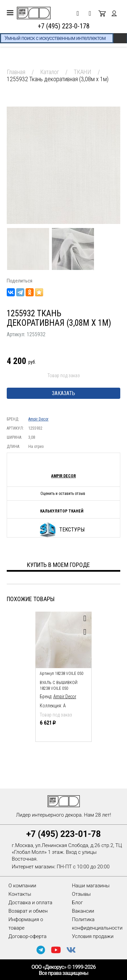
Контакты (20, 894)
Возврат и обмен (28, 911)
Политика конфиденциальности (97, 924)
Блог (78, 903)
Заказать (63, 393)
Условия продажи (93, 936)
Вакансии (83, 911)
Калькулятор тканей (62, 511)
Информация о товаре (26, 924)
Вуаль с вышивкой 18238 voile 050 (59, 686)
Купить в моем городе (58, 565)
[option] (63, 675)
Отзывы (82, 894)
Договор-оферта (27, 936)
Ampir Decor (38, 419)
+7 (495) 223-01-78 (63, 834)
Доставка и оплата (30, 903)
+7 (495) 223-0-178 (64, 26)
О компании (22, 886)
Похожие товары (31, 599)
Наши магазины (91, 886)
